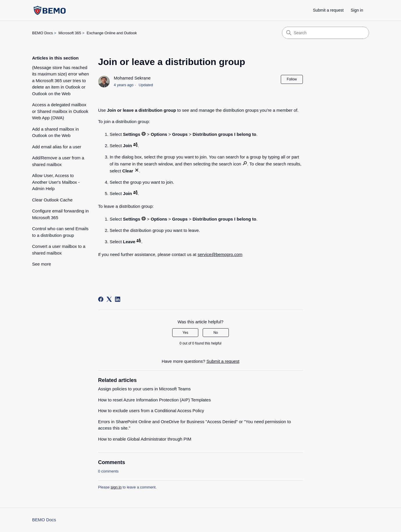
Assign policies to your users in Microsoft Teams (144, 389)
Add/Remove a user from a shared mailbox (58, 161)
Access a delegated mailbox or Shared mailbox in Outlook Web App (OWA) (60, 111)
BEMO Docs (43, 33)
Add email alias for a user (57, 147)
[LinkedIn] (118, 299)
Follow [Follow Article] (292, 79)
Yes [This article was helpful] (186, 333)
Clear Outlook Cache (52, 200)
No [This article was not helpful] (216, 333)
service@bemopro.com (220, 254)
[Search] (326, 33)
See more (42, 264)
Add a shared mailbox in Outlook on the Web (56, 132)
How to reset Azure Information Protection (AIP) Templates (154, 400)
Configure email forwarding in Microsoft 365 (61, 214)
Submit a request (328, 10)
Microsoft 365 (70, 33)
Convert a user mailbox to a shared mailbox (59, 250)
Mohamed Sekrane (132, 78)
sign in (116, 487)
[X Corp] (109, 299)
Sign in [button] (357, 10)
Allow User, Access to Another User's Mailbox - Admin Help (56, 182)
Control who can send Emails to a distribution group (60, 232)
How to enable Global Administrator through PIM (145, 439)
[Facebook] (101, 299)
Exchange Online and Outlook (112, 33)
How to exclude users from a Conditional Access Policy (151, 411)
